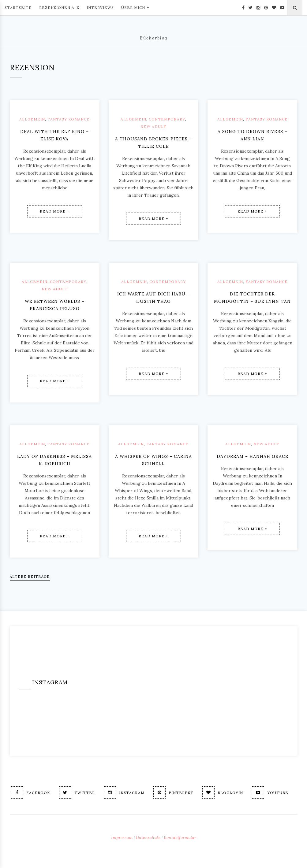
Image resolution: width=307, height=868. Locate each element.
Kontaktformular (180, 837)
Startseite (18, 7)
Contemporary (167, 119)
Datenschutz (148, 837)
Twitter (77, 792)
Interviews (100, 7)
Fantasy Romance (69, 119)
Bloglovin (223, 792)
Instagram (124, 792)
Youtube (270, 792)
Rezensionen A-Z (59, 7)
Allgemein (32, 119)
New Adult (153, 126)
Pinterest (173, 792)
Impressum (122, 837)
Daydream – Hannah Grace (253, 456)
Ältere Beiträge (30, 576)
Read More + (55, 211)
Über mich (135, 7)
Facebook (31, 792)
